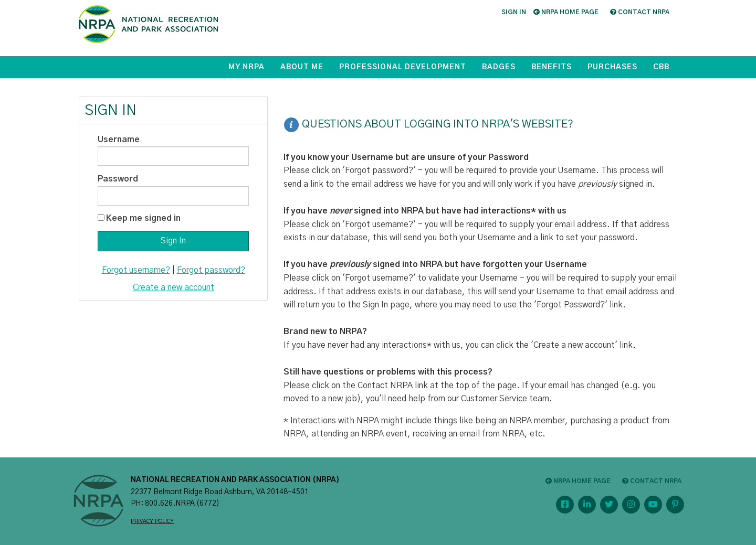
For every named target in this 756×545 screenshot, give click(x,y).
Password (118, 179)
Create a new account (174, 287)
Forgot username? (136, 270)
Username (119, 140)
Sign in (514, 12)
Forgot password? (211, 270)
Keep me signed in (143, 218)
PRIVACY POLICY (152, 521)
